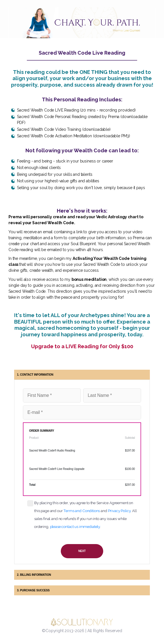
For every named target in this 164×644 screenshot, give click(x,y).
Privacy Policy (119, 511)
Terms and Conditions (82, 511)
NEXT (82, 551)
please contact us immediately (75, 527)
